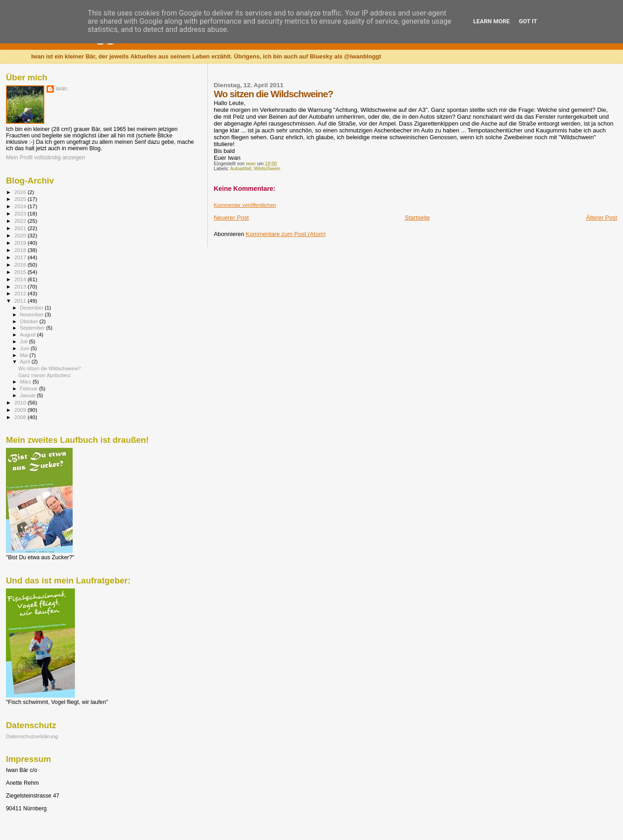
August (29, 335)
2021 (21, 228)
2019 (21, 243)
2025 (21, 199)
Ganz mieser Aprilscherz (45, 375)
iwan (61, 89)
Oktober (30, 321)
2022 (21, 221)
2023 (21, 213)
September (33, 328)
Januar (29, 395)
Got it (528, 21)
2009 (21, 410)
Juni (26, 348)
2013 (21, 286)
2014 (21, 279)
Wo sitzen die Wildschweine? (50, 368)
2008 (21, 417)
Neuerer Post (231, 218)
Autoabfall (241, 169)
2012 (21, 293)
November (32, 315)
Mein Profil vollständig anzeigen (46, 157)
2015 (21, 272)
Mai (25, 355)
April (26, 362)
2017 (21, 257)
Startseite (417, 218)
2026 (21, 192)
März (26, 382)
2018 (21, 250)
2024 (21, 206)
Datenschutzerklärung (32, 736)
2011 (21, 301)
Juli (25, 341)
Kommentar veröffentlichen (245, 205)
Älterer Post (602, 218)
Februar (30, 388)
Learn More (491, 21)
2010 (21, 402)
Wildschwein (267, 169)
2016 (21, 265)
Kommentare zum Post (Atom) (286, 234)
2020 (21, 235)
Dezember (32, 308)
